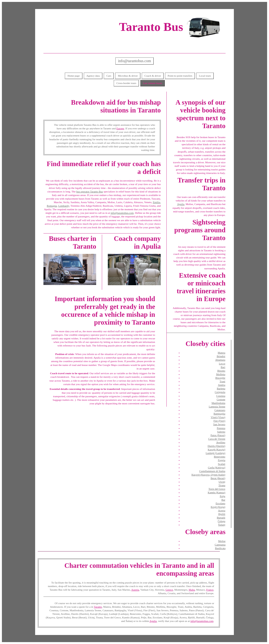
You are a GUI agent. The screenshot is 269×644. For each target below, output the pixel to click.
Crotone (221, 399)
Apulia (181, 204)
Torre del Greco (217, 489)
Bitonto (221, 371)
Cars (109, 76)
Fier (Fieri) (219, 421)
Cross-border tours (126, 83)
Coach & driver (153, 76)
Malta (192, 590)
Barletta (221, 388)
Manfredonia (218, 403)
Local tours (205, 76)
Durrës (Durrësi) (216, 446)
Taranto (98, 607)
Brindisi (221, 356)
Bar (223, 500)
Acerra (222, 510)
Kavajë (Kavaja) (217, 449)
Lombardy (64, 206)
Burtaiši (221, 518)
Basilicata (220, 548)
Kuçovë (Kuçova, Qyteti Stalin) (208, 475)
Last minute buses (153, 83)
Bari (223, 367)
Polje (223, 496)
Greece (169, 590)
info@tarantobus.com (134, 61)
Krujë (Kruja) (218, 507)
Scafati (222, 464)
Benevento (220, 457)
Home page (73, 76)
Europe (120, 128)
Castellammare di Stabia (212, 471)
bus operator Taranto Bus (90, 191)
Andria (222, 385)
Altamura (220, 360)
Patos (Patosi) (218, 435)
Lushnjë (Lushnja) (215, 453)
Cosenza (221, 396)
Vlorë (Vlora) (218, 417)
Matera (222, 353)
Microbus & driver (128, 76)
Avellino (221, 442)
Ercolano (220, 503)
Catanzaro (220, 410)
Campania (220, 545)
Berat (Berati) (218, 478)
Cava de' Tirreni (217, 439)
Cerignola (220, 392)
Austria (135, 590)
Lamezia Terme (217, 406)
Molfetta (221, 374)
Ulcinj (222, 482)
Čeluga (222, 521)
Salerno (221, 432)
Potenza (221, 428)
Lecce (222, 364)
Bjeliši (222, 514)
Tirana (222, 485)
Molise (222, 541)
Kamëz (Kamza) (217, 492)
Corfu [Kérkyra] (217, 467)
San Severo (219, 424)
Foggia (222, 460)
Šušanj (222, 525)
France (210, 590)
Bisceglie (220, 378)
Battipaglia (219, 414)
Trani (222, 381)
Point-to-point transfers (180, 76)
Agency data (93, 76)
